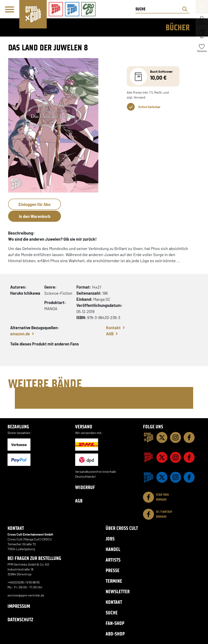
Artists (113, 560)
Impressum (19, 606)
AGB (110, 334)
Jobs (110, 539)
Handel (113, 549)
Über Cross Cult (122, 528)
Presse (113, 570)
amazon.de (20, 334)
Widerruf (85, 487)
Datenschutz (20, 620)
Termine (114, 581)
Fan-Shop (115, 623)
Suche (112, 613)
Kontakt (113, 328)
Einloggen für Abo (35, 204)
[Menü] (10, 9)
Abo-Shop (115, 634)
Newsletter (118, 592)
